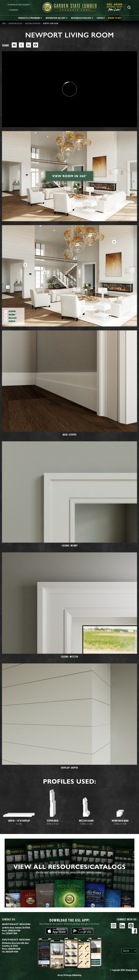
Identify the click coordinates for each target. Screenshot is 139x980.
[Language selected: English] (129, 951)
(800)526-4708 (14, 930)
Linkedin (122, 926)
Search (129, 7)
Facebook (134, 931)
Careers (14, 10)
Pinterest (131, 926)
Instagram (114, 926)
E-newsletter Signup (19, 5)
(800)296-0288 (14, 949)
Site (69, 975)
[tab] (30, 18)
